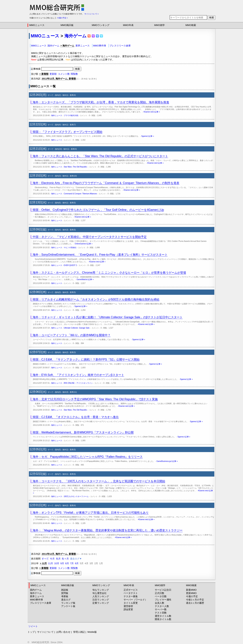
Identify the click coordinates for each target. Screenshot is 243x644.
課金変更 (128, 609)
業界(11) (73, 392)
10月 (57, 563)
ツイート (33, 626)
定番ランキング (101, 603)
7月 (72, 563)
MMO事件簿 (100, 46)
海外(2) (65, 352)
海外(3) (65, 230)
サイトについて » (91, 14)
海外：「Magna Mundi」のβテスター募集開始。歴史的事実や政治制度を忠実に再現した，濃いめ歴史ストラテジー (108, 530)
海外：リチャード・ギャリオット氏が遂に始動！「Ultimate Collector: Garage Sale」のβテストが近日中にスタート (108, 317)
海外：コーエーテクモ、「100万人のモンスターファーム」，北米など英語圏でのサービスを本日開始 (99, 481)
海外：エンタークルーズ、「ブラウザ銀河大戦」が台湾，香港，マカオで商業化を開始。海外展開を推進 (101, 102)
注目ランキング (101, 600)
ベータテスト (131, 593)
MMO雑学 (160, 25)
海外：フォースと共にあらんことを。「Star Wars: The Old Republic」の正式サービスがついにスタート (100, 156)
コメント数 (64, 74)
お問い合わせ (63, 632)
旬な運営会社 (99, 593)
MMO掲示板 (67, 25)
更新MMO (191, 593)
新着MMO (191, 590)
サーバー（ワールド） (135, 600)
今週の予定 (192, 596)
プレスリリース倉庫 (120, 46)
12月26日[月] (38, 95)
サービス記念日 (163, 590)
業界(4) (73, 95)
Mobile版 (92, 632)
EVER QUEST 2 (70, 265)
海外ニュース (57, 115)
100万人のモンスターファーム (76, 496)
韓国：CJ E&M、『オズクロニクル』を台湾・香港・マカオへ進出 (76, 417)
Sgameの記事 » (148, 136)
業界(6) (73, 474)
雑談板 (65, 590)
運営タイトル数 (163, 616)
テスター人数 (162, 606)
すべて (51, 95)
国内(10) (58, 149)
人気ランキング (101, 596)
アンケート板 (68, 606)
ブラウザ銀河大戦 (71, 115)
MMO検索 (191, 25)
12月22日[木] (38, 124)
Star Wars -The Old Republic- (76, 167)
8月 (67, 563)
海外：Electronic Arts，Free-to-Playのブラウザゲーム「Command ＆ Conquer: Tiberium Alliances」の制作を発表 (106, 183)
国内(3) (58, 176)
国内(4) (58, 125)
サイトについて (45, 632)
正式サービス (131, 590)
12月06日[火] (38, 392)
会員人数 (160, 603)
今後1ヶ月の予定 (195, 600)
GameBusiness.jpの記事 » (167, 461)
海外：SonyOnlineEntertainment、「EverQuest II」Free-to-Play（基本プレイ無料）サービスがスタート (100, 255)
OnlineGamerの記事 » (84, 244)
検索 (212, 18)
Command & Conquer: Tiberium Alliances (80, 194)
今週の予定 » (62, 18)
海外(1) (65, 95)
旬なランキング (101, 590)
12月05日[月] (38, 449)
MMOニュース (37, 25)
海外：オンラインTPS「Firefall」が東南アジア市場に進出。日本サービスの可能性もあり (91, 513)
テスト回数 (161, 613)
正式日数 (160, 593)
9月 (62, 563)
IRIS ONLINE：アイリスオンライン (78, 383)
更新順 (53, 74)
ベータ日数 (161, 596)
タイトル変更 (131, 603)
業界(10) (73, 176)
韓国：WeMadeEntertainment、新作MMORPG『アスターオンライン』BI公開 (83, 432)
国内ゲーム (53, 46)
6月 (77, 563)
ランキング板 (68, 603)
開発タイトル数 (163, 619)
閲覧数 (74, 74)
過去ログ (66, 600)
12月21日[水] (38, 149)
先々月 (65, 559)
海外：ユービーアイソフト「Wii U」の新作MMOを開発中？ (72, 335)
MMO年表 (128, 25)
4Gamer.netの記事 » (152, 112)
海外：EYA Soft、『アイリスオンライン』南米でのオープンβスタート (78, 375)
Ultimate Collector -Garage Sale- (77, 328)
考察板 (65, 596)
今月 (52, 559)
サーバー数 (161, 609)
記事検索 (52, 69)
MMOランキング (101, 25)
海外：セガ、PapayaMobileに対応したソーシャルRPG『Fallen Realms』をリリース (88, 457)
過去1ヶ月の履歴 (195, 603)
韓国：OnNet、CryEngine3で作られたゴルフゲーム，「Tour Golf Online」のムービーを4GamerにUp (98, 210)
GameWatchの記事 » (85, 279)
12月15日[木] (38, 176)
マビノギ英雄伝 (70, 248)
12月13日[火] (38, 202)
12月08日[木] (38, 292)
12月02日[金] (38, 474)
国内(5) (58, 203)
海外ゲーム (75, 36)
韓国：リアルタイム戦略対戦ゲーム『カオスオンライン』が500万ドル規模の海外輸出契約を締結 (96, 299)
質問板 (65, 593)
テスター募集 (131, 596)
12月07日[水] (38, 352)
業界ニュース (83, 46)
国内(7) (58, 474)
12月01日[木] (38, 505)
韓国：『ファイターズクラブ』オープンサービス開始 (68, 132)
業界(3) (73, 352)
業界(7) (73, 125)
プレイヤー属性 (163, 600)
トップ (31, 632)
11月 (51, 563)
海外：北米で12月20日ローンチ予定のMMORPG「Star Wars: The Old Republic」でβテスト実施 (95, 399)
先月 (58, 559)
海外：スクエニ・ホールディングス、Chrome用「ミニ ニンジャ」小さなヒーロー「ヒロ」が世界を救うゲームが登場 (109, 273)
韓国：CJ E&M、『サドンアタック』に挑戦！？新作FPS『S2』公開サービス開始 (86, 359)
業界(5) (73, 203)
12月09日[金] (38, 229)
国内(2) (58, 95)
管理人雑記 (79, 632)
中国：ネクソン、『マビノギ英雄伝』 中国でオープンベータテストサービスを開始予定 (90, 237)
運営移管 (128, 606)
